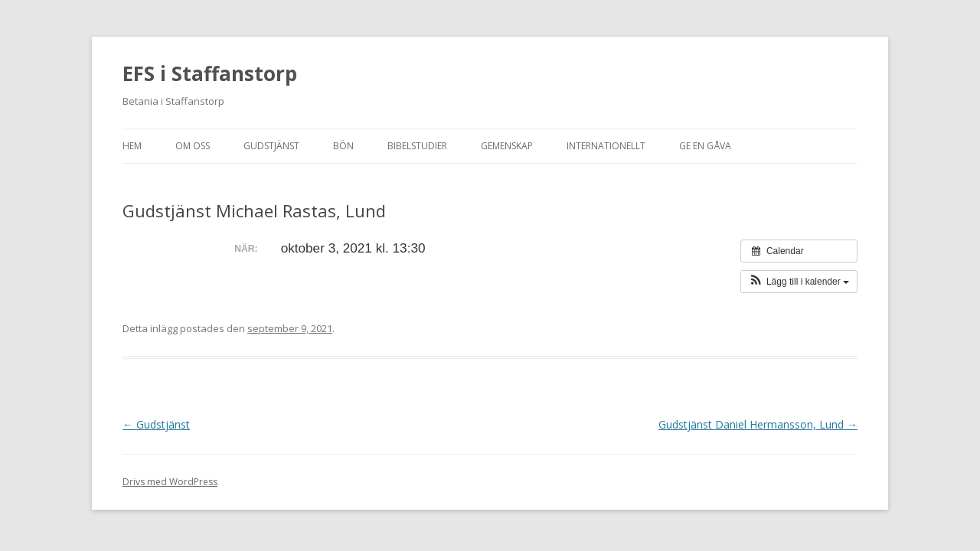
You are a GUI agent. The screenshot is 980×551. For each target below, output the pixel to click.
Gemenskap (507, 146)
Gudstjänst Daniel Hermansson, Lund (758, 424)
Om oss (193, 146)
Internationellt (606, 146)
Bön (343, 146)
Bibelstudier (417, 146)
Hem (132, 146)
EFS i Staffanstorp (210, 73)
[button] (799, 282)
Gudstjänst (271, 146)
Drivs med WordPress (170, 482)
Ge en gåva (705, 146)
